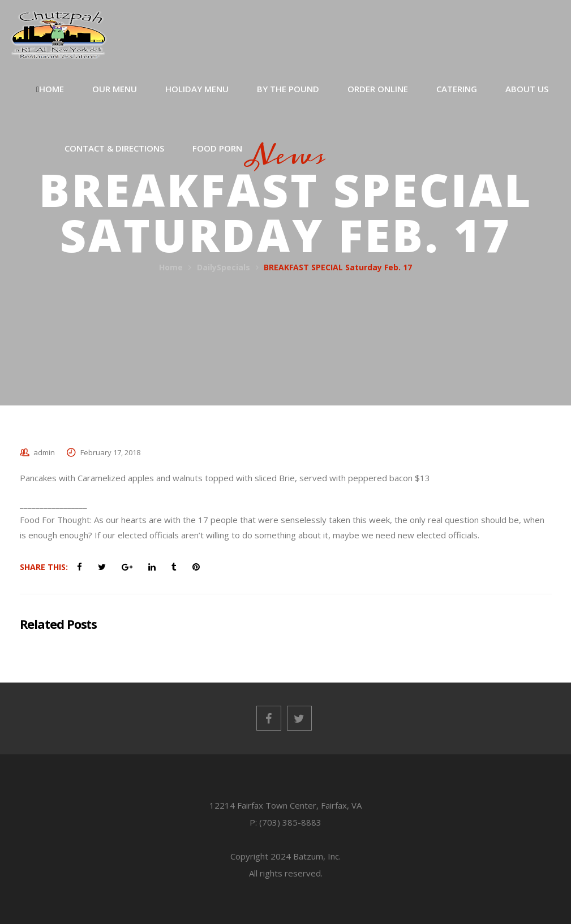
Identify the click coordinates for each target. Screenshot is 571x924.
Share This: (44, 567)
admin (44, 452)
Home (171, 267)
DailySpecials (224, 267)
